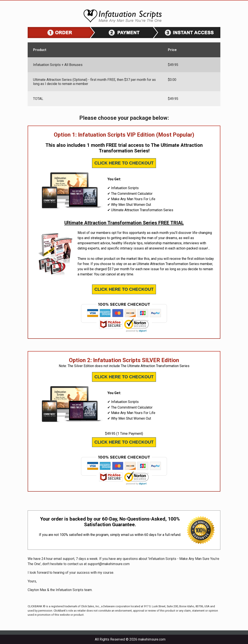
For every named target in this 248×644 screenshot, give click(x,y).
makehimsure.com (152, 639)
